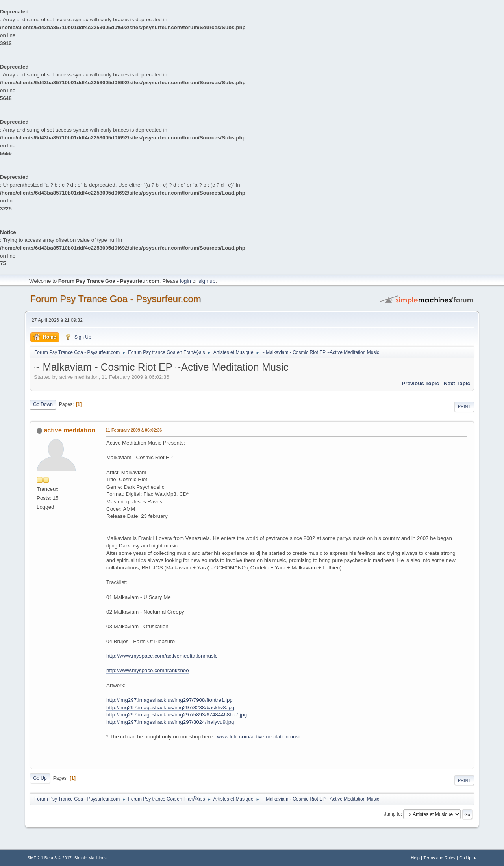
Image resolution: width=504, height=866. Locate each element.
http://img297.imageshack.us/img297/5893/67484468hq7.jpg (177, 715)
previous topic (420, 383)
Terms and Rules (440, 858)
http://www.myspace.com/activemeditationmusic (162, 656)
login (185, 281)
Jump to (392, 814)
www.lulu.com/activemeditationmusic (259, 737)
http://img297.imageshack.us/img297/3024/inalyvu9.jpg (170, 722)
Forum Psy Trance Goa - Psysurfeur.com (116, 299)
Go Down (43, 404)
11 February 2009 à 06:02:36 (134, 430)
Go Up (40, 778)
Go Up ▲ (468, 858)
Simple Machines (91, 858)
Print (464, 406)
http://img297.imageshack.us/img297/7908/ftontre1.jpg (170, 700)
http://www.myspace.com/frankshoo (148, 670)
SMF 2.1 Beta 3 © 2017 (49, 858)
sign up (207, 281)
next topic (457, 383)
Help (415, 858)
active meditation (69, 430)
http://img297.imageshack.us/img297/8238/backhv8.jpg (170, 707)
